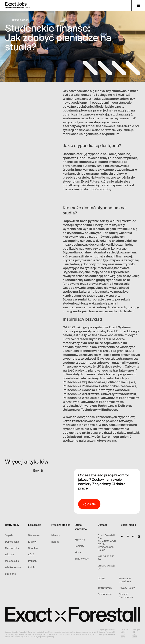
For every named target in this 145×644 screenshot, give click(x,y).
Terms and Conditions (125, 580)
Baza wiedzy (82, 559)
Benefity (79, 546)
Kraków (32, 542)
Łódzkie (9, 555)
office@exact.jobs (107, 567)
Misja (78, 552)
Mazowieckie (12, 548)
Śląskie (9, 535)
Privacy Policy (127, 588)
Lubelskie (11, 574)
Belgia (55, 542)
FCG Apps (123, 636)
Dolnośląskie (12, 542)
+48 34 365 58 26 (106, 558)
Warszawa (34, 535)
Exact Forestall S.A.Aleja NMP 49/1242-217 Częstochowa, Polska (107, 543)
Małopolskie (12, 561)
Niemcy (56, 535)
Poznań (32, 561)
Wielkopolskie (13, 567)
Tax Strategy (105, 588)
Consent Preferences (126, 596)
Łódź (31, 555)
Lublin (32, 567)
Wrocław (33, 548)
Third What (135, 636)
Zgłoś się (80, 540)
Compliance (105, 594)
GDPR (101, 579)
